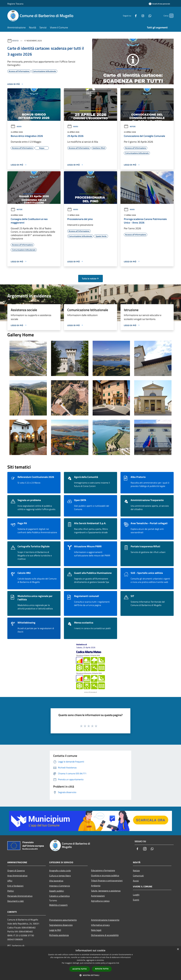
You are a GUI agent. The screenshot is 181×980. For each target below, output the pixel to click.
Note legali (96, 930)
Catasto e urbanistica (59, 896)
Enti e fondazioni (15, 886)
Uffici (10, 881)
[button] (90, 975)
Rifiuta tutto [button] (102, 969)
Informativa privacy (100, 925)
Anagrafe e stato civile (60, 871)
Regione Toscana (15, 4)
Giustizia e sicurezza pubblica (105, 875)
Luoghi (136, 895)
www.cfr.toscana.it (90, 692)
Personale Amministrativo (20, 896)
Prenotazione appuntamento (63, 920)
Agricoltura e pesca (100, 901)
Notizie (130, 126)
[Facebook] (131, 16)
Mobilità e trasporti (58, 905)
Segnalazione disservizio (61, 925)
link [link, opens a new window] (118, 963)
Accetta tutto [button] (80, 969)
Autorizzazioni (98, 896)
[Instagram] (138, 16)
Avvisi (15, 41)
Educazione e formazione (103, 870)
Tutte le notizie (90, 279)
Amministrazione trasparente (105, 920)
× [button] (178, 949)
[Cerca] (170, 16)
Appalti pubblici (57, 891)
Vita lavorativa (56, 881)
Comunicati (138, 876)
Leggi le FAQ (55, 930)
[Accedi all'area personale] (159, 4)
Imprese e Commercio (60, 886)
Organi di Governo (16, 871)
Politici (11, 891)
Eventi (136, 900)
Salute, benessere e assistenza (106, 891)
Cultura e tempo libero (60, 876)
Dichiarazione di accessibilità (105, 935)
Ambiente (96, 886)
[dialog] (90, 963)
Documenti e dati (16, 901)
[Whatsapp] (145, 16)
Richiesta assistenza (59, 935)
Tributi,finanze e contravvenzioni (107, 881)
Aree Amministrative (17, 876)
